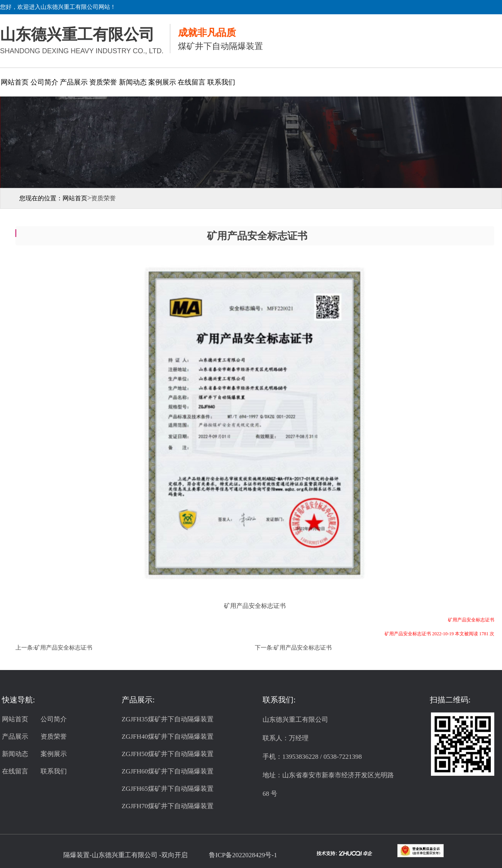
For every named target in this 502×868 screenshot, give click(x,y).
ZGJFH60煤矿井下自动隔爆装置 (168, 771)
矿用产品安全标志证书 (63, 648)
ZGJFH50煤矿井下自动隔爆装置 (168, 754)
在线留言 (192, 82)
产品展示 (74, 82)
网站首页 (15, 82)
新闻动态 (133, 82)
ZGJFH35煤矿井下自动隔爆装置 (168, 719)
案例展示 (162, 82)
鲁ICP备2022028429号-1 (243, 855)
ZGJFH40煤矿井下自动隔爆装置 (168, 737)
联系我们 (221, 82)
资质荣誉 (103, 82)
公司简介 (44, 82)
